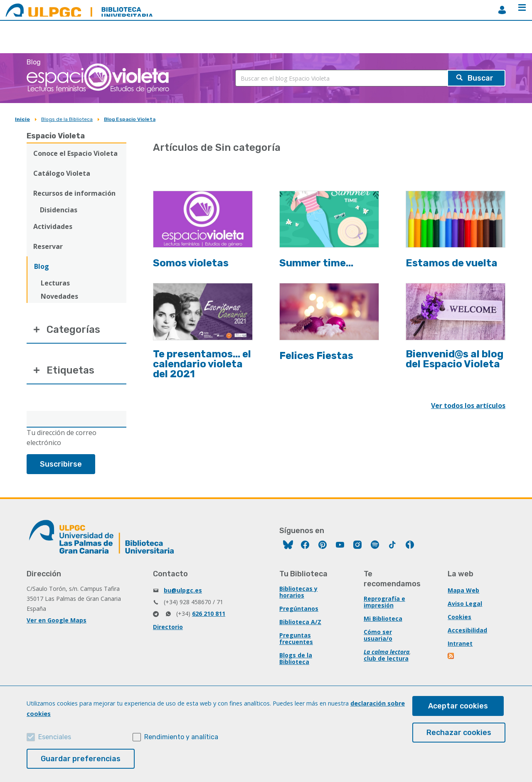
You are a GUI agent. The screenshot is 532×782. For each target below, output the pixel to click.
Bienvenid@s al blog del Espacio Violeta (454, 359)
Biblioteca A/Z (300, 622)
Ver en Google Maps (57, 620)
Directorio (168, 627)
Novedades (59, 296)
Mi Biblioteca (383, 618)
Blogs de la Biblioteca (67, 119)
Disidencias (59, 210)
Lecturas (55, 283)
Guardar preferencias (81, 759)
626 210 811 (209, 614)
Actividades (53, 226)
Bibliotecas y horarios (298, 592)
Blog (42, 266)
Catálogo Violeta (62, 173)
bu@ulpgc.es (183, 590)
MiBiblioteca (502, 10)
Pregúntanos (299, 609)
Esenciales (55, 737)
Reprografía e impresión (384, 602)
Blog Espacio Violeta (130, 119)
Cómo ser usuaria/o (378, 635)
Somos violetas (191, 263)
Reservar (48, 246)
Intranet (460, 643)
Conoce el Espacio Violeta (75, 153)
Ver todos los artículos (468, 406)
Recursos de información (74, 193)
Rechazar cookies (459, 733)
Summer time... (316, 263)
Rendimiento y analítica (181, 737)
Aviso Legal (465, 604)
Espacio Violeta (56, 136)
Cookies (459, 617)
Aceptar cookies (458, 706)
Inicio (22, 119)
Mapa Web (463, 590)
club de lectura (386, 658)
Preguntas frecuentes (296, 638)
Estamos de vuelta (452, 263)
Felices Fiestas (316, 356)
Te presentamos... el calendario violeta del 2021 (202, 364)
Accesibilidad (467, 630)
